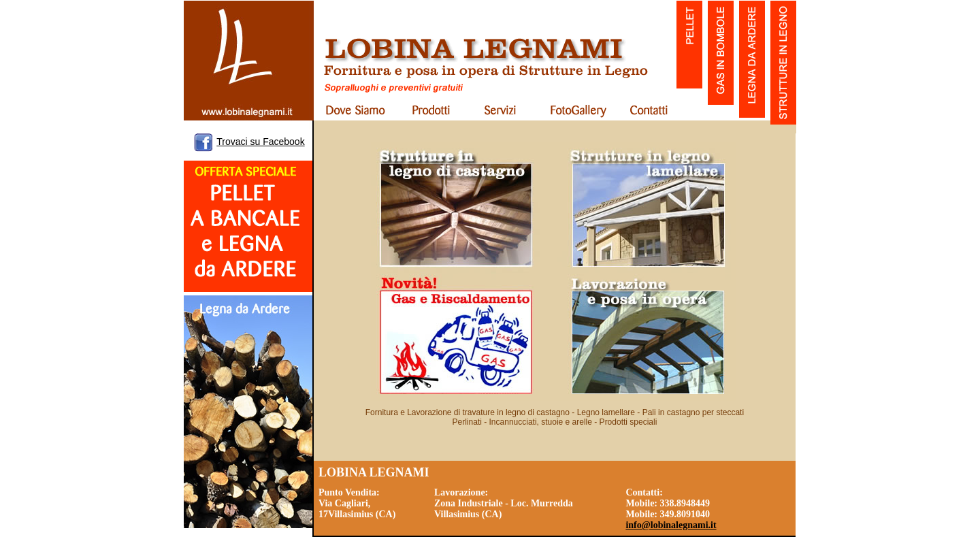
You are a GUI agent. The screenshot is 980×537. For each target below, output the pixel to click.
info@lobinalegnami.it (671, 525)
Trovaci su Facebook (260, 142)
